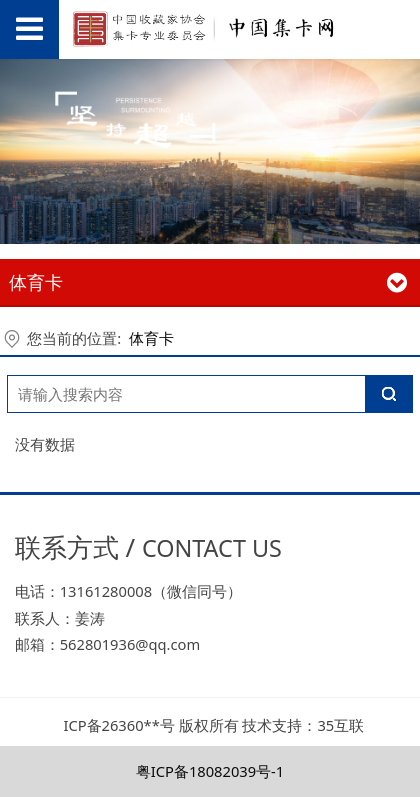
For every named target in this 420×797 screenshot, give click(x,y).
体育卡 (151, 338)
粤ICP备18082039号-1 (210, 771)
